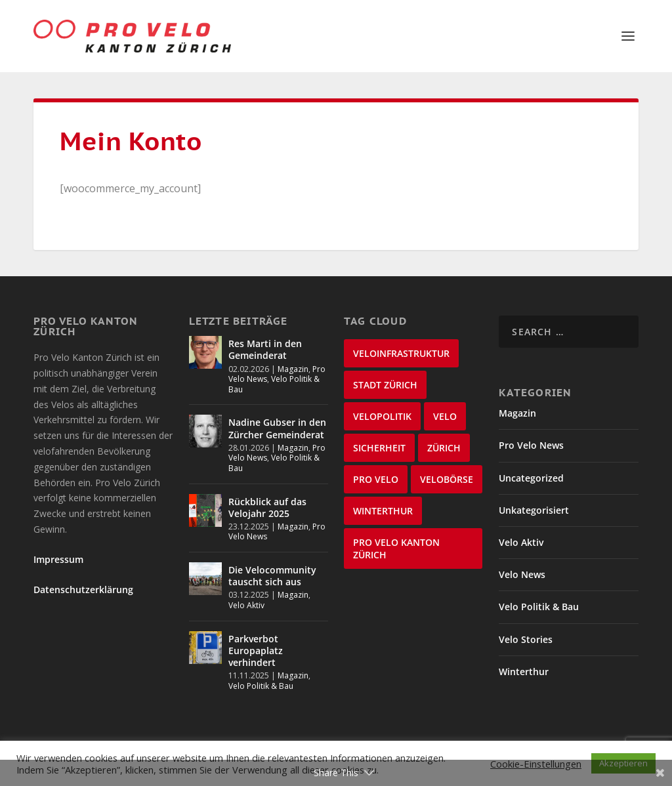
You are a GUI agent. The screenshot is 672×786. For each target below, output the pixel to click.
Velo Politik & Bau (274, 384)
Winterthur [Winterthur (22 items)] (383, 511)
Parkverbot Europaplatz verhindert (256, 651)
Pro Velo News (531, 445)
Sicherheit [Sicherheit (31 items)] (379, 448)
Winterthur (524, 672)
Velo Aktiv (246, 605)
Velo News (522, 574)
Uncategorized (531, 478)
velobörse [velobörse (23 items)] (447, 479)
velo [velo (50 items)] (445, 416)
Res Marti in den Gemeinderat (265, 349)
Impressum (58, 559)
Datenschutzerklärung (83, 589)
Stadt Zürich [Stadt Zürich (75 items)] (385, 385)
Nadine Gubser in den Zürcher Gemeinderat (277, 428)
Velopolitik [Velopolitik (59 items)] (382, 416)
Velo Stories (526, 639)
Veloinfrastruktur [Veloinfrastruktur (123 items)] (401, 353)
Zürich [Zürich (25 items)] (444, 448)
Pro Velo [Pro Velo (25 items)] (376, 479)
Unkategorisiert (534, 510)
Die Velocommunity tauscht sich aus (272, 576)
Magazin (293, 369)
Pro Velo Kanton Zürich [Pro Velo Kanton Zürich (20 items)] (396, 548)
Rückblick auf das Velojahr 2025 (267, 507)
